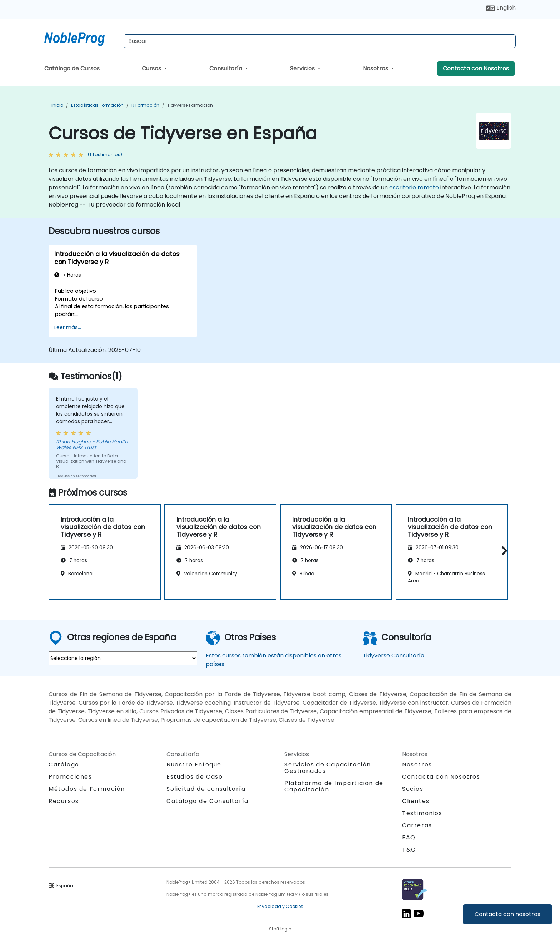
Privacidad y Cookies (280, 906)
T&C (409, 850)
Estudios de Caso (195, 777)
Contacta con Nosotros (476, 68)
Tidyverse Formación (190, 105)
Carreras (417, 825)
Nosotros (376, 68)
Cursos (152, 68)
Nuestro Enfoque (194, 765)
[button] (503, 550)
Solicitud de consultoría (206, 789)
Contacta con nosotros (507, 914)
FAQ (409, 837)
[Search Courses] (320, 41)
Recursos (64, 801)
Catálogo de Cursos (72, 68)
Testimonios (422, 813)
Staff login (280, 929)
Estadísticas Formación (97, 105)
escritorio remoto (414, 187)
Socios (413, 789)
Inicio (57, 105)
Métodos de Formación (87, 789)
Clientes (416, 801)
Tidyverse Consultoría (394, 656)
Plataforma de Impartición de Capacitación (334, 786)
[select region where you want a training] (123, 658)
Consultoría (226, 68)
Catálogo (64, 765)
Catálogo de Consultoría (207, 801)
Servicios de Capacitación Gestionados (328, 768)
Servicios (303, 68)
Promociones (70, 777)
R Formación (145, 105)
